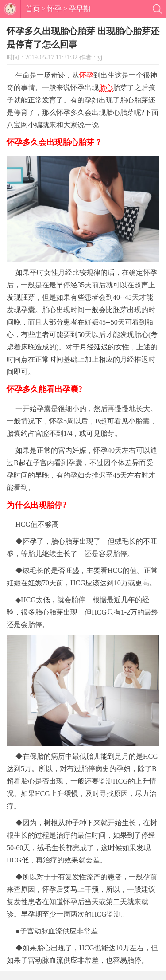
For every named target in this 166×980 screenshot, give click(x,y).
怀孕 (54, 9)
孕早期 (80, 9)
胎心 (106, 88)
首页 (33, 9)
